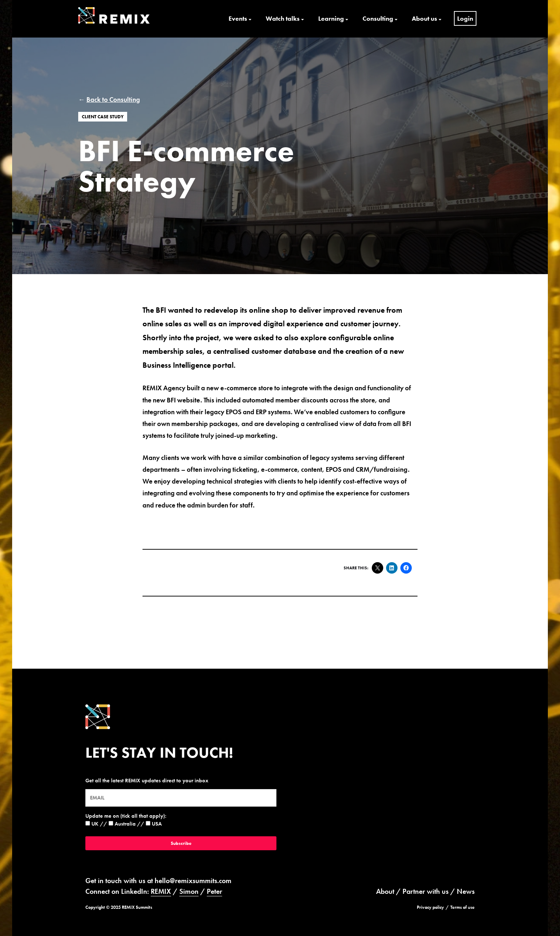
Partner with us (426, 891)
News (466, 891)
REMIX (161, 891)
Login (465, 18)
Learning (331, 18)
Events (238, 18)
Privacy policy (430, 907)
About (385, 891)
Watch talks (283, 18)
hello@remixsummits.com (193, 881)
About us (424, 18)
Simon (189, 891)
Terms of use (462, 907)
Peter (214, 891)
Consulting (378, 18)
